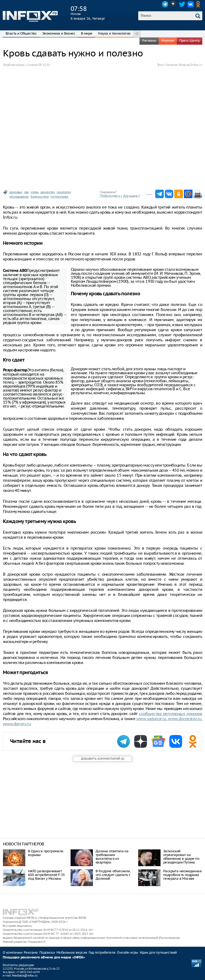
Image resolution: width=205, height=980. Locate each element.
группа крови (59, 197)
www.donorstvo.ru (185, 719)
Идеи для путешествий (158, 952)
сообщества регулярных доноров (171, 714)
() (103, 759)
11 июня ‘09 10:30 (38, 65)
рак (26, 192)
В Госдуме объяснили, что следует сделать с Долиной (113, 875)
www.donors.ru (17, 724)
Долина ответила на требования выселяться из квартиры (112, 857)
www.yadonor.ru (151, 719)
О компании (12, 952)
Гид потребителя (102, 952)
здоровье (16, 192)
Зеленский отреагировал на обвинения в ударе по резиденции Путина (181, 857)
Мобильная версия (72, 952)
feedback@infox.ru (25, 975)
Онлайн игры (127, 952)
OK (199, 4)
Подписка (47, 952)
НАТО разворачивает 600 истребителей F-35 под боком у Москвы (46, 875)
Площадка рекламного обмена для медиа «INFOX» (44, 958)
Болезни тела (40, 197)
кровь (34, 192)
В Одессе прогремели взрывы (46, 853)
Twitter (182, 4)
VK (191, 4)
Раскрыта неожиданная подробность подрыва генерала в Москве (182, 875)
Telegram (165, 4)
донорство (48, 192)
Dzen (174, 4)
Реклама (31, 952)
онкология (64, 192)
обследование (19, 197)
